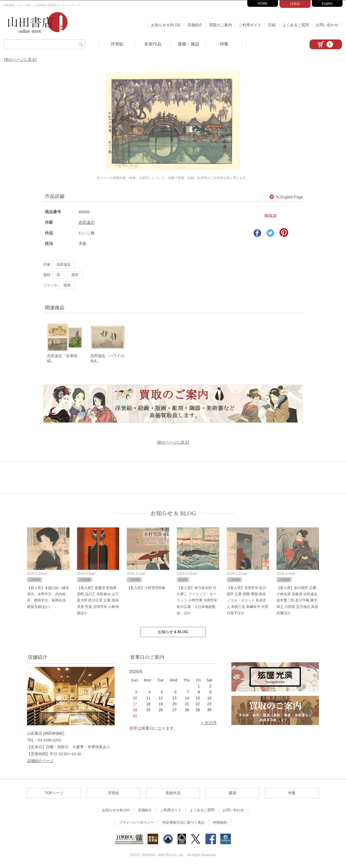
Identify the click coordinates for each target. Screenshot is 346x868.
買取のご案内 (221, 25)
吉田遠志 (86, 222)
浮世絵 (117, 44)
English (327, 4)
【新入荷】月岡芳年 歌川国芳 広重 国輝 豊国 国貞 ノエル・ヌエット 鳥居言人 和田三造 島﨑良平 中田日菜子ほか (248, 601)
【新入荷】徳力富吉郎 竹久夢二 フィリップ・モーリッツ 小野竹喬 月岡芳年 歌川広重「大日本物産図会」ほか (197, 601)
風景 (75, 275)
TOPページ (54, 793)
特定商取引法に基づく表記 (184, 823)
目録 (272, 25)
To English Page (286, 197)
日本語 (295, 4)
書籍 (232, 793)
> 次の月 (209, 723)
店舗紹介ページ (40, 761)
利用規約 (220, 823)
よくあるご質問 (296, 25)
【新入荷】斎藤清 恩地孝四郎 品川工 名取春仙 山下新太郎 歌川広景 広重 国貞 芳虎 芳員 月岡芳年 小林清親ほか (98, 601)
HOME (263, 4)
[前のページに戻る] (20, 59)
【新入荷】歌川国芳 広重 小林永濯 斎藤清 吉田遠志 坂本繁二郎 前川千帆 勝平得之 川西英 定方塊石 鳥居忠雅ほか (297, 601)
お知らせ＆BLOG (166, 25)
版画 (67, 285)
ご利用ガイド (250, 25)
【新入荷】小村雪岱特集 (146, 588)
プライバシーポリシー (137, 823)
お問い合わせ (327, 25)
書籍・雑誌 (188, 44)
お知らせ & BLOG (173, 513)
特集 (224, 44)
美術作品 (153, 44)
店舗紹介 (195, 25)
